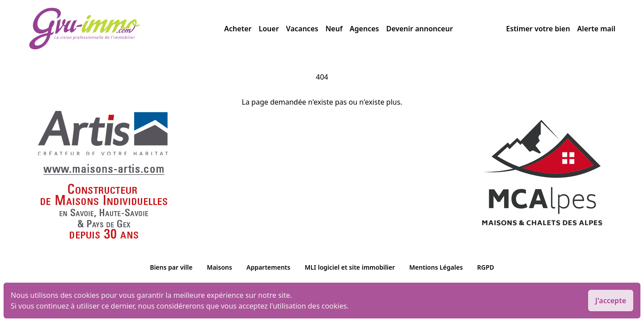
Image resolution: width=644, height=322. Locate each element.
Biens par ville (171, 267)
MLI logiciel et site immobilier (350, 267)
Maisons (219, 267)
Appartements (268, 267)
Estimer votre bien (538, 29)
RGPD (486, 267)
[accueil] (126, 29)
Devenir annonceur (419, 29)
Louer (269, 29)
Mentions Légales (436, 267)
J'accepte (611, 301)
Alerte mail (596, 29)
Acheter (238, 29)
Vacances (302, 29)
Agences (364, 29)
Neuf (334, 29)
